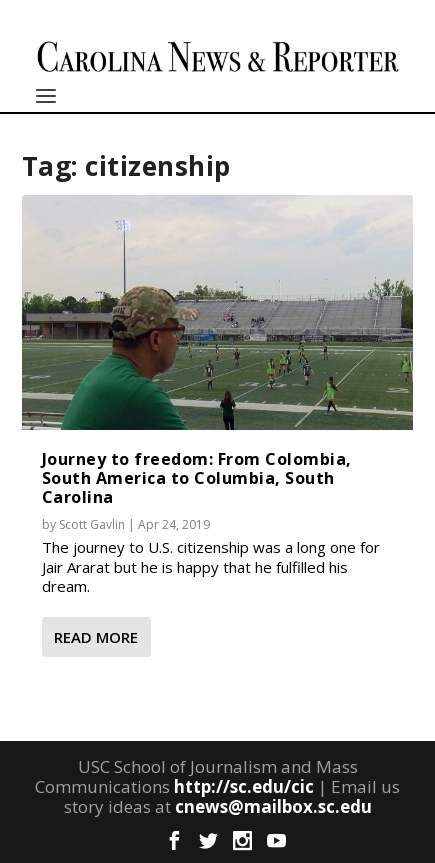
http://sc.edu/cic (244, 786)
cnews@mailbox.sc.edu (273, 806)
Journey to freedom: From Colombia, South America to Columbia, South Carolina (197, 478)
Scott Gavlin (92, 524)
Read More (96, 637)
